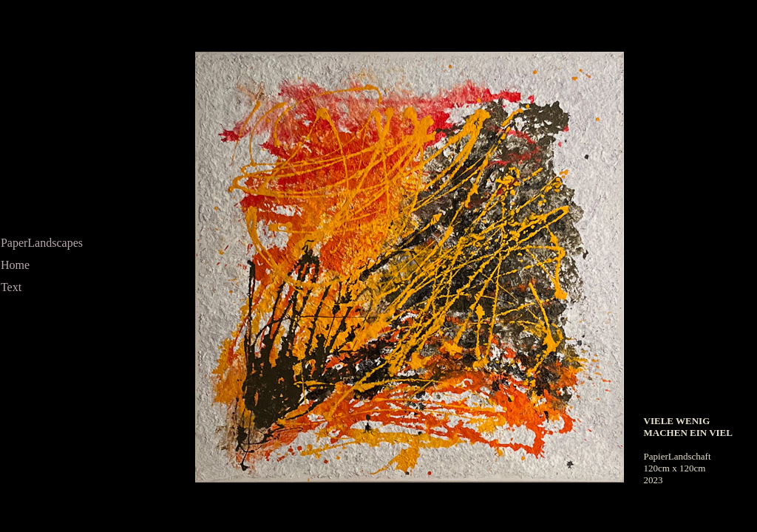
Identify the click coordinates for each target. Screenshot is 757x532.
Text (11, 287)
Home (15, 265)
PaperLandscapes (42, 243)
